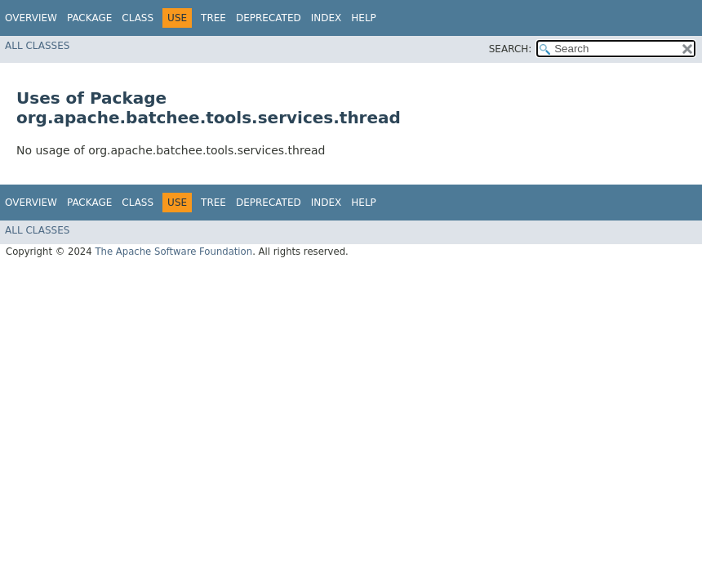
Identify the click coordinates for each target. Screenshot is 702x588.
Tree (213, 18)
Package (89, 18)
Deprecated (269, 18)
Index (327, 18)
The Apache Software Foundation (173, 252)
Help (364, 18)
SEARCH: (511, 49)
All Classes (37, 46)
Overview (31, 18)
